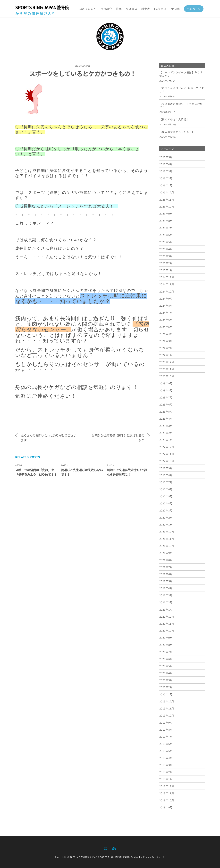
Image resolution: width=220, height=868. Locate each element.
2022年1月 (166, 525)
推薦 (119, 9)
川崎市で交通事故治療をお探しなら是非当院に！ (128, 472)
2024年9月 (166, 298)
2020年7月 (166, 652)
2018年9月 (166, 807)
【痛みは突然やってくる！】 (177, 132)
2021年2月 (166, 602)
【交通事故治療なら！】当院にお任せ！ (181, 105)
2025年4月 (166, 249)
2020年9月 (166, 638)
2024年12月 (167, 277)
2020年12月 (167, 616)
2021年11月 (167, 539)
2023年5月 (166, 412)
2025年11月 (167, 199)
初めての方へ (88, 9)
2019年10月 (167, 715)
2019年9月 (166, 722)
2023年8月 (166, 390)
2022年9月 (166, 468)
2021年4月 (166, 588)
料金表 (146, 9)
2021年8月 (166, 560)
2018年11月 (167, 793)
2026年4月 (166, 164)
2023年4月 (166, 419)
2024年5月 (166, 327)
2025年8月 (166, 221)
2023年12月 (167, 362)
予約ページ (194, 9)
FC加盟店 (160, 9)
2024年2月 (166, 348)
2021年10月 (167, 546)
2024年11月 (167, 284)
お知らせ (19, 465)
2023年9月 (166, 383)
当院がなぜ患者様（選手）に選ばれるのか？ (118, 438)
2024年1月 (166, 355)
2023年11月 (167, 369)
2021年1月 (166, 609)
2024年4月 (166, 334)
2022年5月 (166, 496)
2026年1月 (166, 185)
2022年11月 (167, 454)
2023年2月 (166, 433)
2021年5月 (166, 581)
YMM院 (175, 9)
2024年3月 (166, 341)
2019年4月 (166, 758)
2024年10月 (167, 291)
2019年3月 (166, 765)
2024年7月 (166, 312)
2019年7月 (166, 737)
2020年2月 (166, 687)
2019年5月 (166, 751)
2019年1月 (166, 779)
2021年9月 (166, 553)
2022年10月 (167, 461)
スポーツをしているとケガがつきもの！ (83, 74)
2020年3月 (166, 680)
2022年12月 (167, 447)
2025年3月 (166, 256)
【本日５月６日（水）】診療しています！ (182, 90)
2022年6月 (166, 489)
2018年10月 (167, 800)
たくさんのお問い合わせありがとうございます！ (49, 438)
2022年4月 (166, 503)
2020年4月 (166, 673)
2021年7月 (166, 567)
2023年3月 (166, 426)
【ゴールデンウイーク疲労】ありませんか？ (181, 74)
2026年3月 (166, 171)
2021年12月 (167, 532)
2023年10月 (167, 376)
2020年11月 (167, 623)
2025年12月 (167, 192)
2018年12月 (167, 786)
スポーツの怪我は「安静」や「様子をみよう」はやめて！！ (36, 472)
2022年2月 (166, 518)
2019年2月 (166, 772)
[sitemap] (114, 848)
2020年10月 (167, 631)
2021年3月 (166, 595)
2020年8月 (166, 645)
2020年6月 (166, 659)
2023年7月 (166, 397)
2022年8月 (166, 475)
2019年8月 (166, 730)
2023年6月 (166, 404)
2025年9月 (166, 214)
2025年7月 (166, 228)
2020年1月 (166, 694)
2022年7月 (166, 482)
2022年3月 (166, 510)
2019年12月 (167, 701)
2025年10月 (167, 207)
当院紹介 (106, 9)
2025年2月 (166, 263)
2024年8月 (166, 305)
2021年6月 (166, 574)
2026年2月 (166, 178)
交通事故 (132, 9)
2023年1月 (166, 440)
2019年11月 (167, 708)
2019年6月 (166, 744)
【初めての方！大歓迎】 (174, 120)
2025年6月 (166, 235)
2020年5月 (166, 666)
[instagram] (106, 848)
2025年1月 (166, 270)
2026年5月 (166, 157)
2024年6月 (166, 320)
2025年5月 (166, 242)
